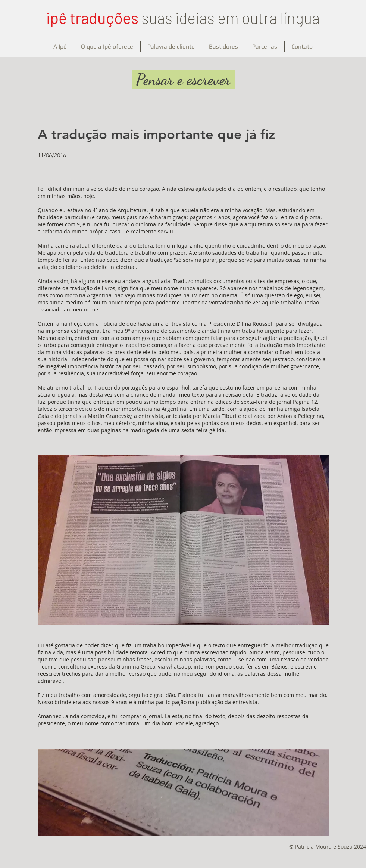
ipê (57, 18)
